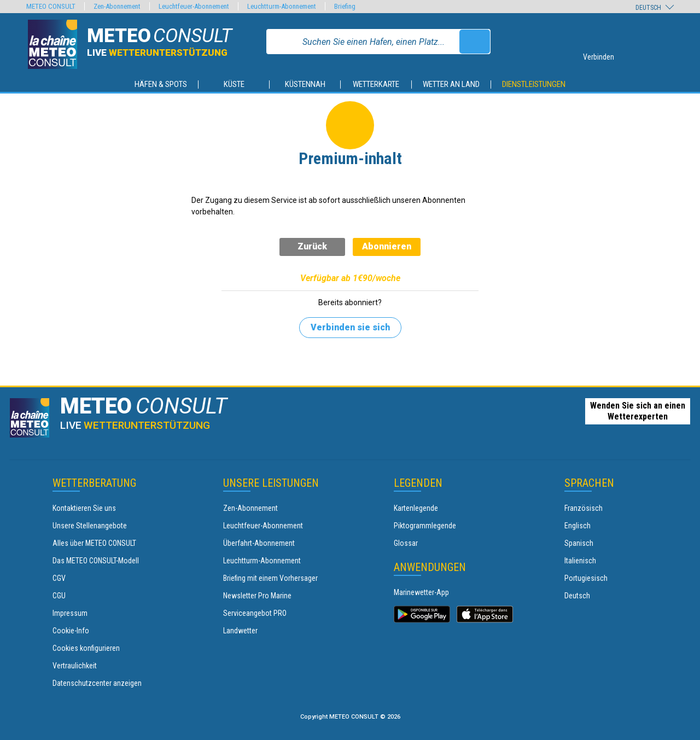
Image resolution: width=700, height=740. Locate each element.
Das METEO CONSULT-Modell (96, 561)
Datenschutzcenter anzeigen (97, 683)
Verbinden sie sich (350, 327)
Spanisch (579, 543)
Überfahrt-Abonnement (259, 543)
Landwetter (240, 631)
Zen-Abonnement (250, 508)
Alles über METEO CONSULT (94, 543)
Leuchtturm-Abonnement (262, 561)
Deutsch (577, 596)
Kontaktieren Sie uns (84, 508)
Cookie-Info (71, 631)
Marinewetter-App (421, 592)
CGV (59, 578)
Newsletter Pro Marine (257, 596)
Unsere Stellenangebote (90, 526)
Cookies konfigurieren (86, 648)
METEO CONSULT (51, 6)
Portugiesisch (586, 578)
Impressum (70, 613)
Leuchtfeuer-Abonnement (263, 526)
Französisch (584, 508)
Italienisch (580, 561)
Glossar (406, 543)
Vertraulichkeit (75, 666)
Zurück (312, 246)
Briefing (345, 6)
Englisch (577, 526)
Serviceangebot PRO (255, 613)
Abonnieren (387, 246)
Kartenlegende (416, 508)
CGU (59, 596)
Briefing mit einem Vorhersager (270, 578)
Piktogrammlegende (425, 526)
